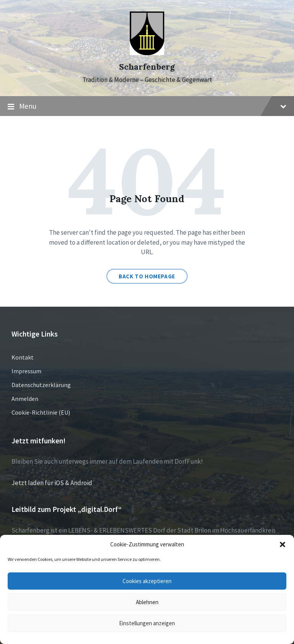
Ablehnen (147, 602)
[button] (283, 544)
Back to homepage (147, 276)
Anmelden (25, 399)
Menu (147, 106)
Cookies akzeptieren (147, 581)
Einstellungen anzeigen (147, 623)
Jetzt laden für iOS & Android (52, 483)
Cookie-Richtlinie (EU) (41, 412)
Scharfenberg (147, 67)
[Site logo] (147, 53)
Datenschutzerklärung (41, 385)
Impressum (26, 371)
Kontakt (23, 357)
